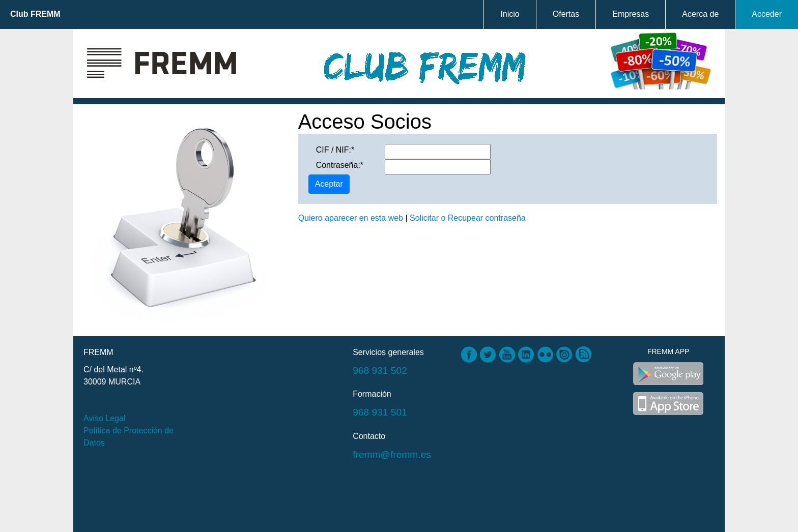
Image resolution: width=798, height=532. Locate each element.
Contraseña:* (340, 165)
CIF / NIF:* (335, 150)
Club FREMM (35, 14)
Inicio (510, 14)
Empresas (631, 14)
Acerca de (700, 14)
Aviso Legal (104, 418)
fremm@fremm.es (392, 454)
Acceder (767, 14)
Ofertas (566, 14)
